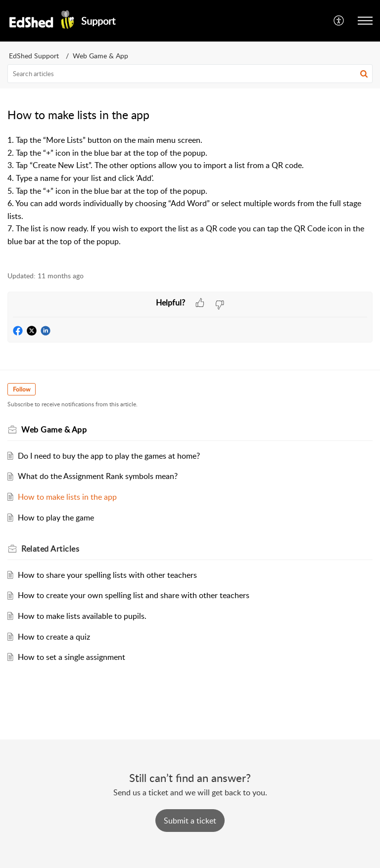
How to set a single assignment (71, 657)
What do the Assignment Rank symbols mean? (98, 476)
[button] (339, 21)
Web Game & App (100, 56)
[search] (190, 74)
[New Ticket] (190, 821)
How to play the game (56, 518)
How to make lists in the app (67, 497)
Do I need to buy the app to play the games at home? (109, 456)
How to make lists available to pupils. (82, 616)
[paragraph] (190, 197)
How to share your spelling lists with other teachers (107, 575)
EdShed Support (34, 56)
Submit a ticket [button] (190, 821)
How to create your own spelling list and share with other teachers (134, 595)
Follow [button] (22, 389)
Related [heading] (50, 549)
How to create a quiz (54, 637)
